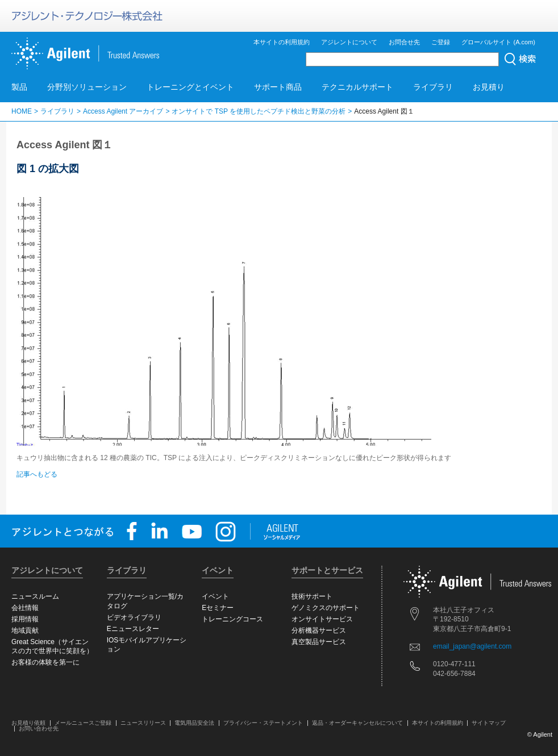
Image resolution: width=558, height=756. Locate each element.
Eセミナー (218, 608)
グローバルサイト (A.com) (498, 42)
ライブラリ (433, 87)
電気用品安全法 (194, 723)
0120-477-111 (454, 664)
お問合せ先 (404, 42)
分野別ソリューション (87, 87)
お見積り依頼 (28, 723)
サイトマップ (489, 723)
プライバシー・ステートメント (263, 723)
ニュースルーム (35, 596)
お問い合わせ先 (39, 728)
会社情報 (25, 608)
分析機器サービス (319, 630)
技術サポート (312, 596)
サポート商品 (278, 87)
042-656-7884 (454, 674)
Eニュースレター (133, 629)
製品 (19, 87)
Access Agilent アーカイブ (123, 111)
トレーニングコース (232, 619)
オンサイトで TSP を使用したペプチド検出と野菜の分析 (259, 111)
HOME (22, 111)
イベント (215, 596)
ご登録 (441, 42)
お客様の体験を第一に (45, 662)
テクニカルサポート (357, 87)
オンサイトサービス (322, 619)
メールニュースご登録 (83, 723)
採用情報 (25, 619)
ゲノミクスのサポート (326, 608)
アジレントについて (349, 42)
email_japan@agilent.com (472, 646)
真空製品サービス (319, 642)
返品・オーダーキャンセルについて (357, 723)
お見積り (489, 87)
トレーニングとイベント (190, 87)
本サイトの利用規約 (282, 42)
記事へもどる (37, 474)
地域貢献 (25, 630)
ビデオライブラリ (134, 617)
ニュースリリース (143, 723)
